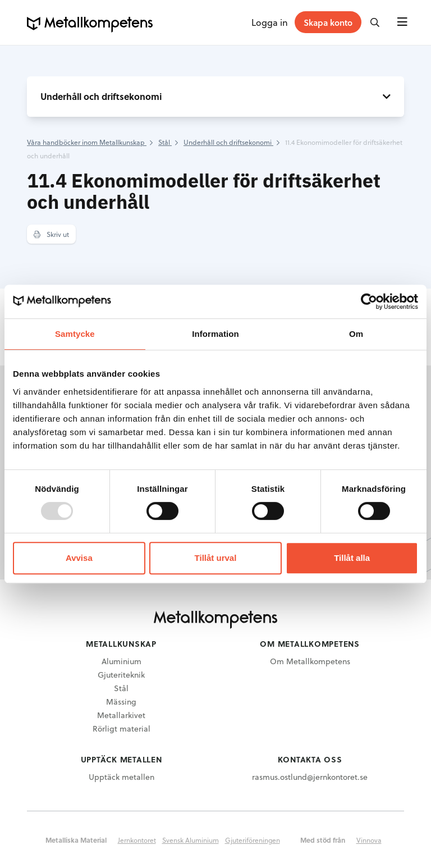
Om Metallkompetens (310, 661)
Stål (121, 688)
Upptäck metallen (121, 777)
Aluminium (121, 661)
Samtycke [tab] (75, 334)
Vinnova (369, 840)
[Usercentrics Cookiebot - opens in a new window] (369, 301)
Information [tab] (215, 334)
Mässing (121, 702)
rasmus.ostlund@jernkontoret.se (310, 777)
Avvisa (79, 558)
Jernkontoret (137, 840)
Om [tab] (356, 334)
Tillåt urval (216, 558)
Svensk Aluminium (191, 840)
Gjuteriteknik (121, 675)
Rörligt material (121, 728)
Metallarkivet (121, 715)
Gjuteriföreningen (253, 840)
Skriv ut (51, 234)
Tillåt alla (352, 558)
